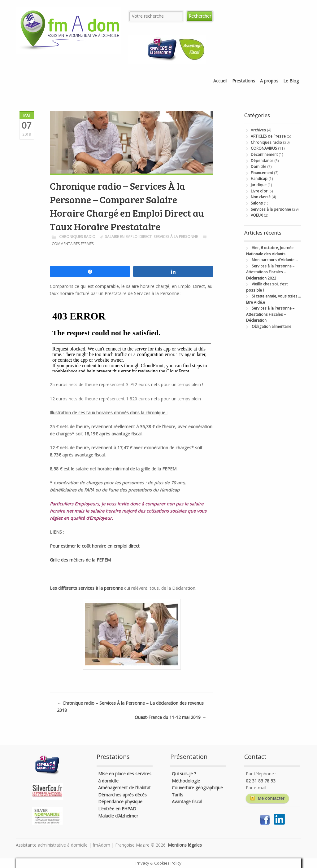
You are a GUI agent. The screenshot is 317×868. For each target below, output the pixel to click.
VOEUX (257, 215)
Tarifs (178, 795)
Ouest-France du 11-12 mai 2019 (170, 717)
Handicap (259, 179)
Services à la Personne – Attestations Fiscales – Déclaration (270, 314)
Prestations (244, 81)
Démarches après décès (122, 795)
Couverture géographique (197, 788)
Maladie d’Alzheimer (118, 816)
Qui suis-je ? (184, 774)
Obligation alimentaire (271, 326)
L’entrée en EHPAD (117, 809)
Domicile (258, 167)
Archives (258, 130)
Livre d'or (259, 191)
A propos (269, 81)
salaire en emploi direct (128, 237)
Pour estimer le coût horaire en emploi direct (95, 546)
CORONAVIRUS (264, 148)
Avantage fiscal (187, 802)
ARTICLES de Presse (268, 136)
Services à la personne (176, 237)
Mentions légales (185, 845)
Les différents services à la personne (87, 588)
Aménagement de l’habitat (124, 788)
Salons (257, 203)
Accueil (220, 81)
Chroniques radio (77, 237)
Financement (262, 173)
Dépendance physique (120, 802)
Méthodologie (186, 781)
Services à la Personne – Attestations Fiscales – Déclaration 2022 (270, 272)
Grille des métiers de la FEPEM (80, 560)
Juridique (259, 185)
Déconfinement (264, 154)
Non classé (261, 197)
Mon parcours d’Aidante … (275, 260)
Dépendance (262, 161)
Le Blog (291, 81)
